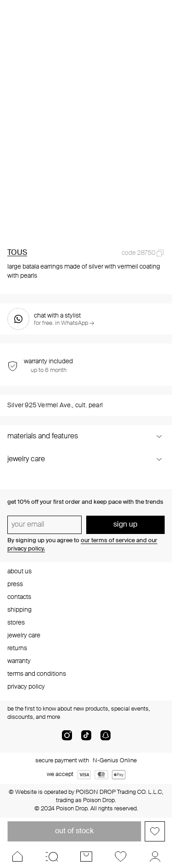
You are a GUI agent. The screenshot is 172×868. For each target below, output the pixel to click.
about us (19, 571)
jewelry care (24, 636)
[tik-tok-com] (86, 739)
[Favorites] (120, 857)
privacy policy (26, 687)
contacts (19, 597)
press (15, 584)
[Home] (17, 857)
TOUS (17, 253)
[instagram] (67, 739)
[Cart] (86, 857)
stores (16, 623)
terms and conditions (37, 674)
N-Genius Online (115, 761)
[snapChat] (105, 739)
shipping (19, 610)
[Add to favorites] (155, 831)
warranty (19, 661)
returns (17, 648)
